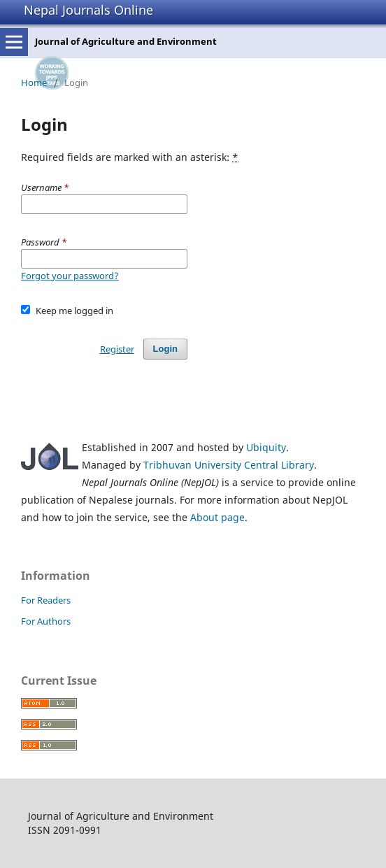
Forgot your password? (70, 276)
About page (217, 517)
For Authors (46, 621)
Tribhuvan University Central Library (229, 465)
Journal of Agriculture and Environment (126, 41)
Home (34, 83)
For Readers (46, 600)
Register (117, 349)
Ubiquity (266, 447)
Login (165, 349)
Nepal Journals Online (88, 10)
